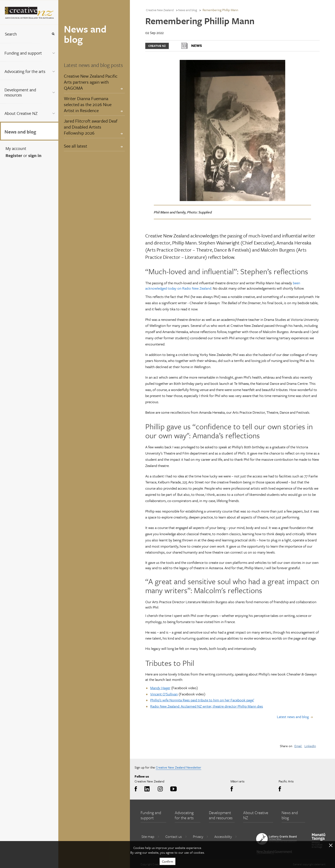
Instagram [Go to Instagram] (159, 789)
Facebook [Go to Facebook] (137, 789)
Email (298, 746)
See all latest (76, 146)
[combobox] (24, 34)
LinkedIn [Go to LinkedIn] (146, 789)
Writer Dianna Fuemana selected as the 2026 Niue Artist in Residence (88, 104)
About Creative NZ (21, 113)
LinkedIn (310, 746)
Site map (150, 836)
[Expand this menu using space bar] (54, 52)
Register (14, 155)
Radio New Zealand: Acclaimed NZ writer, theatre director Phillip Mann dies (207, 706)
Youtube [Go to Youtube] (173, 789)
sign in (35, 155)
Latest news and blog (293, 717)
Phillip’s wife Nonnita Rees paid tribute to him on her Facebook (198, 700)
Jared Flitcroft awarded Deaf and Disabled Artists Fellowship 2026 (91, 127)
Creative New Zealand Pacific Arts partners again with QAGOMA (91, 82)
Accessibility (226, 836)
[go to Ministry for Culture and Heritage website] (319, 841)
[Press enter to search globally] (53, 34)
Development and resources (20, 92)
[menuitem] (29, 52)
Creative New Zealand (160, 10)
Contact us (176, 836)
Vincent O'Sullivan (164, 694)
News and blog (20, 132)
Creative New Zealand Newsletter (179, 767)
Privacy (201, 836)
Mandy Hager (160, 688)
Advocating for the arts (25, 71)
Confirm (167, 861)
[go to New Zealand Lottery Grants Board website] (276, 839)
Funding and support (23, 53)
